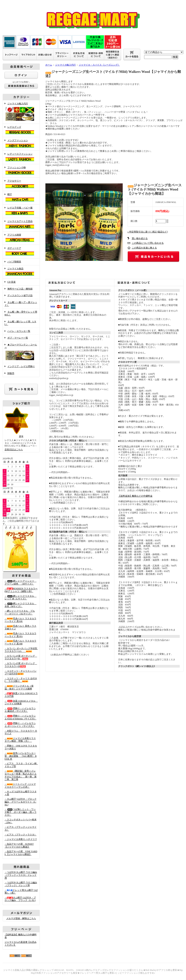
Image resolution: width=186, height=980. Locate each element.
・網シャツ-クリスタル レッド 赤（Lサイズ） (21, 597)
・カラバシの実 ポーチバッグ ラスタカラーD (21, 665)
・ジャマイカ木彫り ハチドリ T (21, 839)
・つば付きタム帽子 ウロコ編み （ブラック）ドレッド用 (21, 884)
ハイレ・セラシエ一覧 (19, 331)
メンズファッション (21, 144)
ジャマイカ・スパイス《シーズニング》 (99, 65)
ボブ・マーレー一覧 (18, 338)
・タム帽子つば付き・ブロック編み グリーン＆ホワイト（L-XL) (21, 802)
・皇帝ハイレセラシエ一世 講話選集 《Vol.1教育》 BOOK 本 (21, 756)
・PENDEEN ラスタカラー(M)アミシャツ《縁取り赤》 (21, 590)
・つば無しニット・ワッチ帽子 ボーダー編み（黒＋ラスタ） (21, 812)
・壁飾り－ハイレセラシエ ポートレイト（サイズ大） (20, 725)
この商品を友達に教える (144, 248)
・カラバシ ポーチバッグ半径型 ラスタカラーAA (22, 650)
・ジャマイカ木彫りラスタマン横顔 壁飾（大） (20, 740)
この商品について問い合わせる (148, 243)
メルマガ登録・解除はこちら (21, 918)
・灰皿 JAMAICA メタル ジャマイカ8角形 (21, 702)
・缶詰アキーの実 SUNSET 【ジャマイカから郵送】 (19, 845)
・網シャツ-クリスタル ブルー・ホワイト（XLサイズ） (20, 612)
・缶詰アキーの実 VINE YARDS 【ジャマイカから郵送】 (21, 853)
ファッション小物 (21, 171)
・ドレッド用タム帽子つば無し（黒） (21, 892)
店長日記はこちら (14, 450)
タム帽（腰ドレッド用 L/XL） (20, 323)
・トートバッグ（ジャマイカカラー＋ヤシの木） (20, 786)
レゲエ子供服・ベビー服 (21, 211)
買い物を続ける (140, 238)
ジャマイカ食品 (21, 272)
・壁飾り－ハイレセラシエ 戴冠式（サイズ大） (20, 710)
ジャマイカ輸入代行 (21, 112)
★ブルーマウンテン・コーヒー (21, 352)
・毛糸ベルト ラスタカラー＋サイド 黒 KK (20, 620)
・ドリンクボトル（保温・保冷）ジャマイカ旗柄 (19, 687)
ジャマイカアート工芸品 (21, 225)
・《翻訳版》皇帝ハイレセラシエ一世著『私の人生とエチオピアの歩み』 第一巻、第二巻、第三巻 (21, 775)
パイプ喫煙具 (14, 262)
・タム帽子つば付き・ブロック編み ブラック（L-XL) (20, 899)
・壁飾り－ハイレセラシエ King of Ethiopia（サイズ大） (21, 717)
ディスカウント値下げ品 (20, 295)
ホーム (49, 65)
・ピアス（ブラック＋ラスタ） (21, 835)
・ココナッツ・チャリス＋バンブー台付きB (21, 672)
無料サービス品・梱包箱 (20, 289)
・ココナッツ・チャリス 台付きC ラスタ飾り (21, 680)
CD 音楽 (12, 282)
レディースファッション (21, 157)
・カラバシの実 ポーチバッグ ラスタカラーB (21, 657)
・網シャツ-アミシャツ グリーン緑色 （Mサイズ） (21, 582)
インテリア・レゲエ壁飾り (21, 366)
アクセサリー (21, 184)
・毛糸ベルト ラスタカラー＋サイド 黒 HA (20, 635)
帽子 (21, 198)
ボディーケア (21, 252)
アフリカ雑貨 (21, 238)
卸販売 (11, 373)
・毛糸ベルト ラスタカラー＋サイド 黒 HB (20, 642)
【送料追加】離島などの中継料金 (135, 496)
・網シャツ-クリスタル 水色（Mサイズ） (21, 605)
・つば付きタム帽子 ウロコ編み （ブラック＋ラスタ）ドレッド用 (21, 875)
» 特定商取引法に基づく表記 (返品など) (148, 232)
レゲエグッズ (21, 130)
